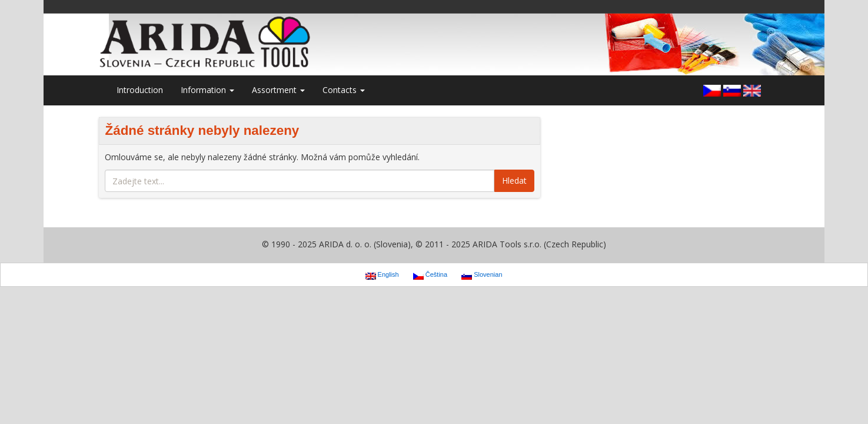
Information (207, 90)
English (382, 275)
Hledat (514, 180)
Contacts (344, 90)
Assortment (278, 90)
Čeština (430, 275)
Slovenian (482, 275)
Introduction (140, 90)
